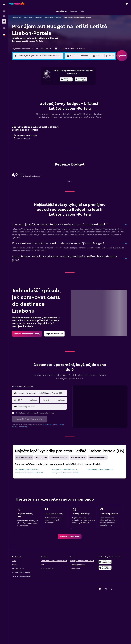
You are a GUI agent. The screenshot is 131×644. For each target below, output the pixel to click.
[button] (4, 4)
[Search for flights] (4, 11)
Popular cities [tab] (41, 458)
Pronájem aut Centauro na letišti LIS (66, 473)
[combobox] (22, 49)
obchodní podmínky (51, 425)
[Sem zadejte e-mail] (42, 407)
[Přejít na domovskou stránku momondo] (17, 4)
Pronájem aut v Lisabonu (53, 18)
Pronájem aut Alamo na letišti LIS (64, 470)
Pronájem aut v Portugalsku (33, 18)
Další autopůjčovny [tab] (24, 458)
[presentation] (81, 79)
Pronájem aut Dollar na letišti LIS (101, 470)
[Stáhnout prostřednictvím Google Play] (66, 80)
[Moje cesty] (4, 28)
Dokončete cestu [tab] (78, 458)
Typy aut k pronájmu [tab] (59, 458)
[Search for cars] (4, 21)
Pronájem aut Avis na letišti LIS (27, 470)
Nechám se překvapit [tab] (98, 458)
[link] (27, 334)
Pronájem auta (17, 18)
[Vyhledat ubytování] (4, 16)
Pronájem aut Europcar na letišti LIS (29, 473)
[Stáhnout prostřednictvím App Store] (81, 80)
